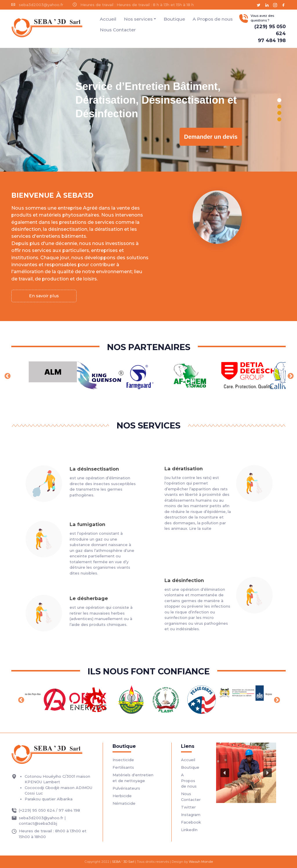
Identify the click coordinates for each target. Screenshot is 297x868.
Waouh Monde (201, 862)
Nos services (138, 19)
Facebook (191, 822)
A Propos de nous (213, 19)
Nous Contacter (118, 30)
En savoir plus (44, 296)
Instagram (191, 815)
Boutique (174, 19)
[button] (279, 100)
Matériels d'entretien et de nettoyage (133, 778)
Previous (7, 376)
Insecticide (123, 760)
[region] (148, 110)
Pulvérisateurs (126, 788)
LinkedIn (189, 830)
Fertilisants (123, 767)
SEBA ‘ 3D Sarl (123, 862)
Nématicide (124, 803)
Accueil (108, 19)
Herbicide (122, 796)
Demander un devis (211, 137)
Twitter (188, 807)
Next (290, 376)
